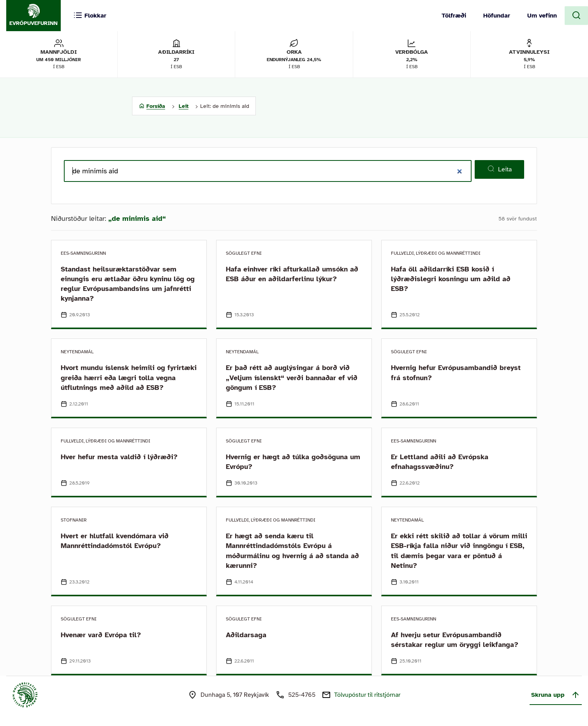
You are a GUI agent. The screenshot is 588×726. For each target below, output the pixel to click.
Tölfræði (454, 16)
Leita (499, 169)
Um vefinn (542, 16)
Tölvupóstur (367, 695)
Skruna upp (556, 695)
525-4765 (302, 695)
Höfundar (497, 16)
